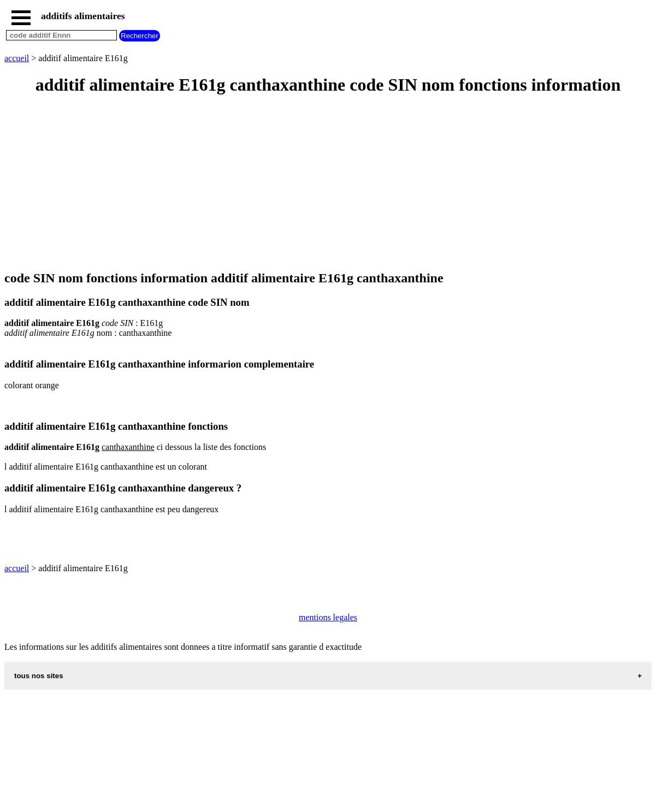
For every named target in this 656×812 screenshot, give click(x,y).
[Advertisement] (328, 183)
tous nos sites (39, 676)
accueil (17, 58)
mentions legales (328, 617)
